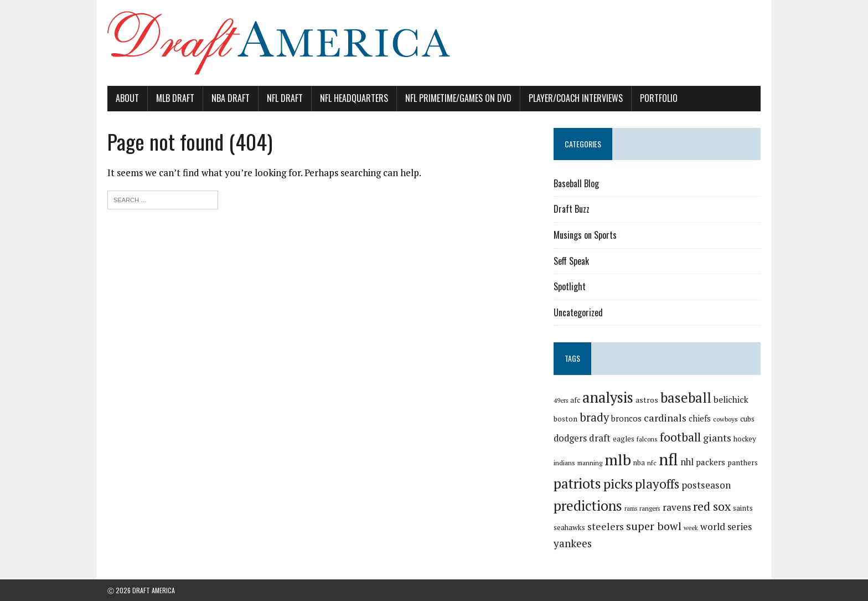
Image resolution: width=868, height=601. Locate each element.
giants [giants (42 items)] (717, 438)
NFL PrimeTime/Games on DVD (458, 98)
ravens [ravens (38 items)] (677, 507)
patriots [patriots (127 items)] (577, 483)
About (127, 98)
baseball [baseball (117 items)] (686, 397)
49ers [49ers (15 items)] (561, 400)
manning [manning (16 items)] (590, 463)
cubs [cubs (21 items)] (747, 419)
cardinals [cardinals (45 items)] (665, 418)
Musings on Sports (585, 235)
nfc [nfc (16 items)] (652, 463)
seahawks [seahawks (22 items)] (569, 527)
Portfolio (659, 98)
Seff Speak (571, 261)
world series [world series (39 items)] (726, 526)
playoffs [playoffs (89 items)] (657, 484)
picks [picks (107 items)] (618, 484)
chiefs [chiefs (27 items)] (700, 418)
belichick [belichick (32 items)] (731, 399)
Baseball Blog (576, 183)
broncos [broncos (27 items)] (626, 418)
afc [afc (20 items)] (575, 400)
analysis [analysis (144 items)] (608, 397)
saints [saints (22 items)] (743, 508)
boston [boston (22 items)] (565, 419)
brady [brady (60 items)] (594, 417)
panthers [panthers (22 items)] (743, 463)
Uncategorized (578, 312)
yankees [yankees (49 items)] (573, 543)
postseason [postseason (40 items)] (706, 485)
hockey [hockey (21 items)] (745, 439)
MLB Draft (175, 98)
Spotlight (570, 286)
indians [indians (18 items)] (564, 463)
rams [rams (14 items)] (631, 508)
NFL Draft (285, 98)
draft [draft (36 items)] (600, 438)
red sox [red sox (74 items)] (712, 506)
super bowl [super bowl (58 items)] (654, 526)
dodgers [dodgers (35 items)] (570, 438)
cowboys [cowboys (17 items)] (725, 419)
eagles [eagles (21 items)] (624, 439)
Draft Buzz (572, 209)
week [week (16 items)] (691, 528)
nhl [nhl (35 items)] (687, 462)
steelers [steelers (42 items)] (606, 526)
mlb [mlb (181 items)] (618, 459)
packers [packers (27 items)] (711, 462)
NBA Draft (231, 98)
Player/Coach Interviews (576, 98)
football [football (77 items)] (680, 437)
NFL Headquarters (354, 98)
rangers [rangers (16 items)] (650, 508)
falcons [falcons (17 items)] (647, 439)
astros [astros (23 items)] (647, 400)
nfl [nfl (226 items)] (668, 459)
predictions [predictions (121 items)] (588, 505)
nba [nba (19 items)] (639, 463)
